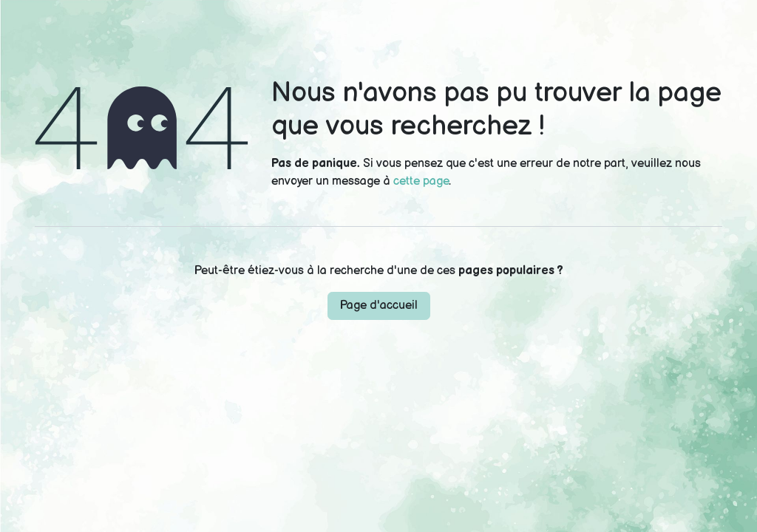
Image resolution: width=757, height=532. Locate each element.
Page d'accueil (379, 306)
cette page (421, 181)
